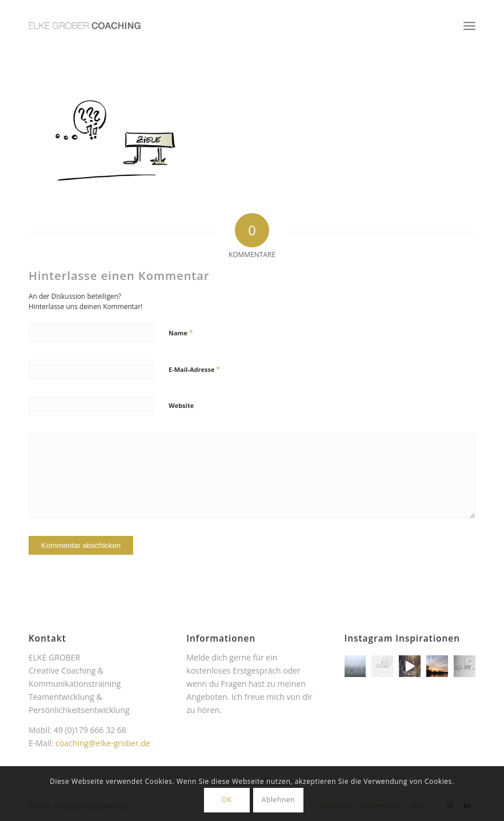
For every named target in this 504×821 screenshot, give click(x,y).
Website (181, 405)
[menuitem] (469, 26)
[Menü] (469, 26)
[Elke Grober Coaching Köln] (85, 26)
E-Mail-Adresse (194, 369)
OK (227, 800)
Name (181, 333)
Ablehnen (278, 800)
